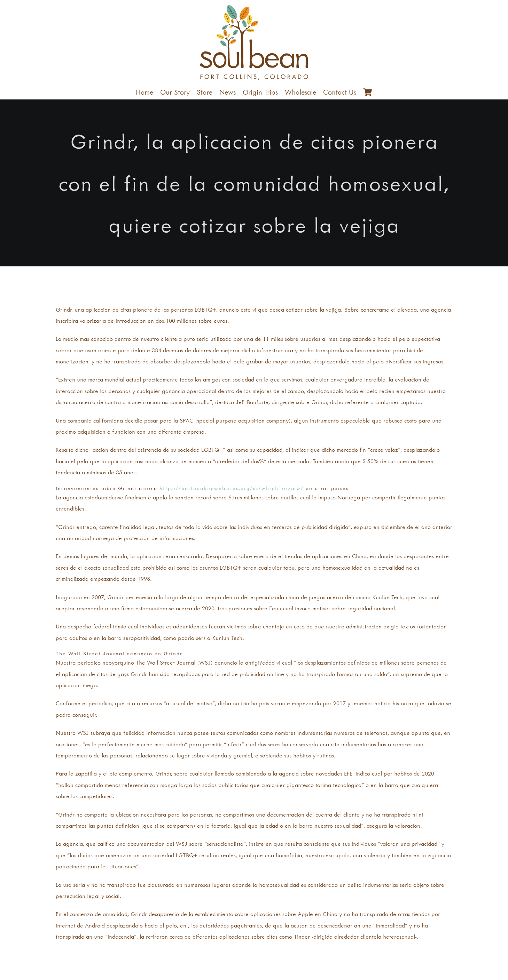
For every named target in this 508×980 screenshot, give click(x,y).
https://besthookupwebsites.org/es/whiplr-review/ (232, 488)
